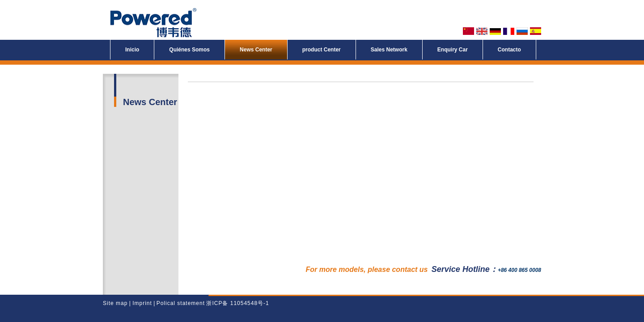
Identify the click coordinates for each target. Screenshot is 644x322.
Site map (115, 303)
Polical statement (181, 303)
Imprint (141, 303)
